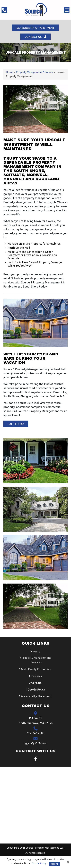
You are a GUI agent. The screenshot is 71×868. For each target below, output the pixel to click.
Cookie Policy (39, 863)
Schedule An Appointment (36, 28)
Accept (54, 864)
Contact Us (35, 37)
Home (10, 72)
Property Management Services (34, 72)
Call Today (16, 424)
